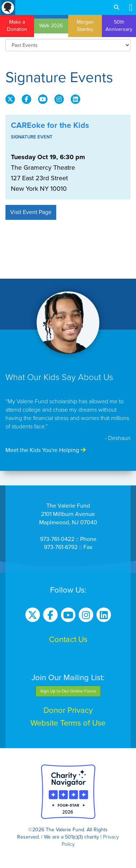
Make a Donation (17, 26)
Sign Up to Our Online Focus (68, 691)
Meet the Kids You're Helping (46, 450)
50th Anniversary (119, 26)
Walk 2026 (51, 26)
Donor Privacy (68, 710)
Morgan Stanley (85, 26)
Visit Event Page (31, 212)
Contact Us (68, 639)
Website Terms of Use (68, 723)
